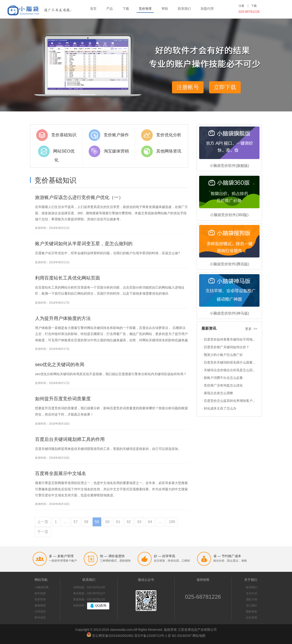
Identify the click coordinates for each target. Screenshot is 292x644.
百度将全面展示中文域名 (61, 473)
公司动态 (40, 611)
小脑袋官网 (42, 587)
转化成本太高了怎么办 (220, 408)
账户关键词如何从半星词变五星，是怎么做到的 (84, 244)
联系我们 (184, 9)
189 (172, 522)
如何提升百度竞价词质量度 (63, 399)
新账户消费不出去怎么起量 (223, 378)
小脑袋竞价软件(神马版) (229, 313)
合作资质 (252, 618)
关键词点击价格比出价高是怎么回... (230, 370)
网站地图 (199, 636)
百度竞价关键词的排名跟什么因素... (230, 362)
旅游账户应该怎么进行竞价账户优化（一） (79, 197)
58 (86, 522)
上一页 (43, 522)
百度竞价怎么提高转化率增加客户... (230, 401)
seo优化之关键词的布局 (60, 364)
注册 (241, 6)
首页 (93, 9)
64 (150, 522)
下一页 (43, 532)
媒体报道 (40, 605)
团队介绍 (252, 599)
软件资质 (40, 593)
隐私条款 (252, 611)
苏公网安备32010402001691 (113, 636)
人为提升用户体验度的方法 (63, 318)
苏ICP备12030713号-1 (151, 636)
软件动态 (40, 618)
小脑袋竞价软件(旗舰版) (229, 166)
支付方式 (252, 593)
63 (140, 522)
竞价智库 (145, 9)
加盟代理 (207, 9)
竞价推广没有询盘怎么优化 (223, 385)
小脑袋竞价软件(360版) (229, 215)
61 (118, 522)
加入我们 (252, 605)
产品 (110, 9)
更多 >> (251, 329)
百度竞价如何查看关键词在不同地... (230, 339)
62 (129, 522)
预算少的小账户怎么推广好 (223, 355)
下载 (126, 9)
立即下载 (225, 87)
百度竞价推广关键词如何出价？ (227, 347)
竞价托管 (40, 599)
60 (107, 522)
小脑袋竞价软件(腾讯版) (229, 264)
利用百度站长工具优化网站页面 (68, 278)
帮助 (165, 9)
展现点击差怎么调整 (218, 393)
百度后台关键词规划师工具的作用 (70, 439)
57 (76, 522)
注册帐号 (188, 87)
